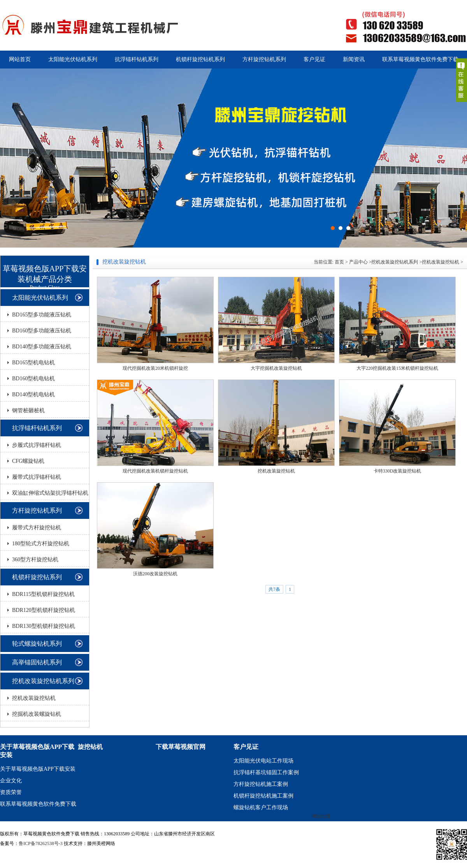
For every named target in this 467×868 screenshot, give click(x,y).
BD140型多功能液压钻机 (42, 347)
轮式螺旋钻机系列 (37, 644)
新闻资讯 (354, 59)
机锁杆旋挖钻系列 (37, 577)
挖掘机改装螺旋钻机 (37, 714)
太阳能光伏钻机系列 (73, 59)
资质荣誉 (11, 792)
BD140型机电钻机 (33, 394)
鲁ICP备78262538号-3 (41, 843)
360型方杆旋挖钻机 (35, 560)
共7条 (274, 589)
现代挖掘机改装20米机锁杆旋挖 (155, 368)
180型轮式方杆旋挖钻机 (41, 544)
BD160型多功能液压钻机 (42, 331)
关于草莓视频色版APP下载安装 (38, 769)
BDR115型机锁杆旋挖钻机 (43, 594)
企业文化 (11, 781)
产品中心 (358, 262)
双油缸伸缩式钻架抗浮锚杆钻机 (50, 493)
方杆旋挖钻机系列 (264, 59)
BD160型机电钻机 (33, 379)
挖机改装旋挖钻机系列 (43, 681)
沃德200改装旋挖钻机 (155, 574)
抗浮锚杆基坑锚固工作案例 (266, 772)
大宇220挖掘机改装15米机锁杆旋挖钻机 (397, 368)
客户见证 (314, 59)
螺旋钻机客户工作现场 (261, 807)
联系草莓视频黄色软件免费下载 (420, 59)
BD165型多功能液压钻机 (42, 315)
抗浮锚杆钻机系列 (137, 59)
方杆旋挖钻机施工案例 (261, 784)
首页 (339, 262)
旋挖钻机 (90, 747)
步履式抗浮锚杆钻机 (37, 445)
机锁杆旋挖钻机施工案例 (263, 796)
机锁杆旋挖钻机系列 (200, 59)
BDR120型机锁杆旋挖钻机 (44, 610)
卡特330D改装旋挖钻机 (398, 471)
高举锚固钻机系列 (37, 662)
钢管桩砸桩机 (28, 410)
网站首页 (20, 59)
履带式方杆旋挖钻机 (37, 528)
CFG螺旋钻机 (28, 461)
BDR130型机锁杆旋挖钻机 (44, 626)
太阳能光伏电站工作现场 (263, 761)
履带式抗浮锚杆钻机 (37, 477)
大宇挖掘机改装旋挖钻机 (276, 368)
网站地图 (321, 816)
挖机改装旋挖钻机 (34, 698)
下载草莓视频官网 (181, 747)
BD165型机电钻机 (33, 363)
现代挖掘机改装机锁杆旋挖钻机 (155, 471)
